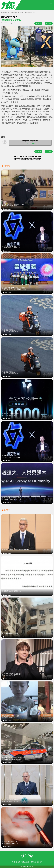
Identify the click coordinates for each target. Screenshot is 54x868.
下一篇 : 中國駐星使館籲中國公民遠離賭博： (27, 159)
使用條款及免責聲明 (24, 862)
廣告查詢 (40, 862)
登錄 (33, 144)
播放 (6, 630)
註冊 (27, 144)
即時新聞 (14, 13)
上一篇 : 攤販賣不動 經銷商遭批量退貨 (27, 157)
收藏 (40, 23)
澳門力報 (4, 13)
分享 (50, 23)
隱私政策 (33, 862)
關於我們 (14, 862)
